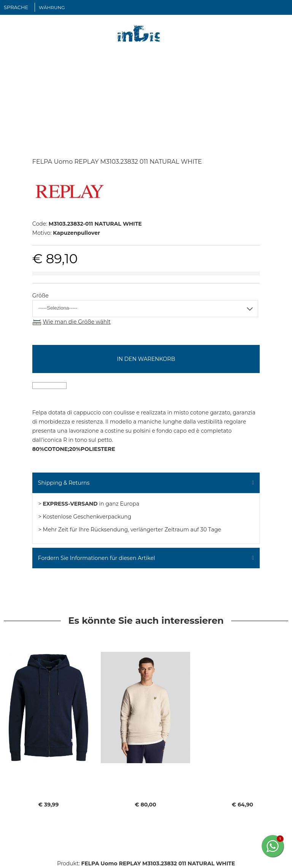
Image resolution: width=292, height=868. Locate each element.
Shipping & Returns (64, 483)
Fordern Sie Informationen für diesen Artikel (97, 558)
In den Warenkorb (146, 359)
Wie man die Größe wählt (76, 322)
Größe (40, 296)
